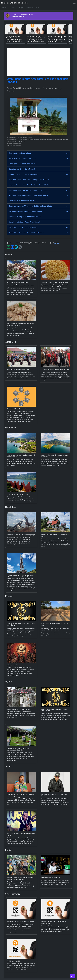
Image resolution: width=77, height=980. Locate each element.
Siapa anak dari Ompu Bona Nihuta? (23, 158)
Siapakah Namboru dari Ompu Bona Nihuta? (26, 211)
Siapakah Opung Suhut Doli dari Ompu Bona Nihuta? (29, 180)
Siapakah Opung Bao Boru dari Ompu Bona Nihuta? (28, 195)
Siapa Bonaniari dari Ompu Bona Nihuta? (24, 222)
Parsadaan (30, 8)
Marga (21, 8)
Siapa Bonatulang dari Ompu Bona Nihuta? (25, 217)
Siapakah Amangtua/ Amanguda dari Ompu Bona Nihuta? (31, 206)
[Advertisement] (38, 62)
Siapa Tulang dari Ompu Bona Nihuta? (23, 227)
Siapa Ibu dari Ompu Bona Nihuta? (22, 169)
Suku (38, 8)
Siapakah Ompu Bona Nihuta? (20, 153)
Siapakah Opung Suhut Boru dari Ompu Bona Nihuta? (29, 185)
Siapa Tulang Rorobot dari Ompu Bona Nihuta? (27, 232)
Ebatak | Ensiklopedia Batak (14, 3)
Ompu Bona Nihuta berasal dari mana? (24, 174)
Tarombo (5, 8)
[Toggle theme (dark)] (73, 976)
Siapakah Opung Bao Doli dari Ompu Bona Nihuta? (28, 190)
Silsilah (13, 8)
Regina (57, 243)
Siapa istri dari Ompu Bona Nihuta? (22, 201)
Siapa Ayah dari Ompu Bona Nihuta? (23, 164)
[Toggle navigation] (74, 3)
